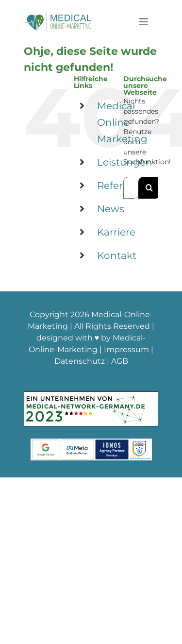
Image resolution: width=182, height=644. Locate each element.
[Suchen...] (131, 188)
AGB (120, 361)
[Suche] (149, 188)
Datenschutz (80, 361)
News (111, 209)
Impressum (126, 349)
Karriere (116, 232)
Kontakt (117, 255)
